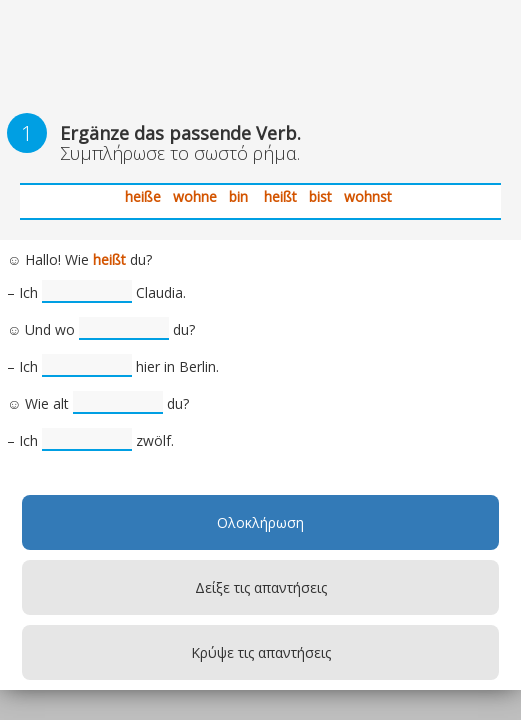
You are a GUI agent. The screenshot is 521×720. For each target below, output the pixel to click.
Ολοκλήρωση (260, 522)
